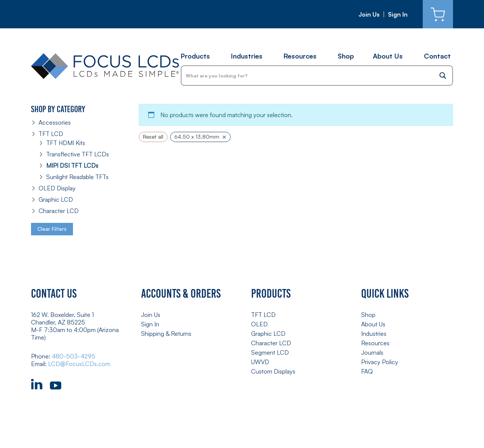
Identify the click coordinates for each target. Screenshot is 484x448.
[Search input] (308, 76)
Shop (346, 56)
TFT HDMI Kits (66, 143)
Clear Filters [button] (52, 229)
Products (195, 56)
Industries (247, 56)
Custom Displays (273, 371)
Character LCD (59, 211)
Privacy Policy (380, 362)
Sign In (398, 14)
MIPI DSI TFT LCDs (72, 165)
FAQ (367, 371)
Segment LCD (270, 352)
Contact (437, 56)
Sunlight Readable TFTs (77, 177)
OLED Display (57, 188)
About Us (388, 56)
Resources (300, 56)
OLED (259, 324)
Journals (372, 352)
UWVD (260, 362)
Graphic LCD (56, 199)
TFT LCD (51, 134)
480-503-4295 (74, 356)
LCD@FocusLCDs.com (79, 364)
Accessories (55, 122)
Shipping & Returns (166, 334)
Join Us (369, 14)
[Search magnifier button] (443, 76)
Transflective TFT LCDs (78, 154)
